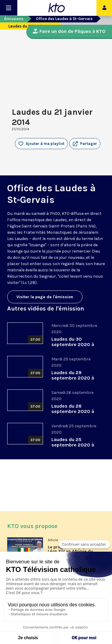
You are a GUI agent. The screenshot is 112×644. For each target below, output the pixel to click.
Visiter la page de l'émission (45, 297)
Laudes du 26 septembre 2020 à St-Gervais (73, 411)
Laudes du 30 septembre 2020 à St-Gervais (73, 344)
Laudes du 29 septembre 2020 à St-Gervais (73, 378)
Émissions (14, 19)
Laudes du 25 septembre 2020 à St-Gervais (73, 445)
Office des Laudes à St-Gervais (64, 19)
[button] (85, 144)
